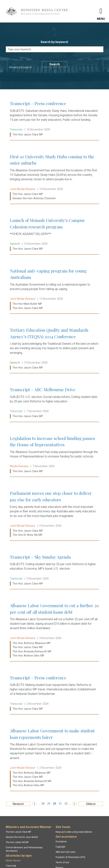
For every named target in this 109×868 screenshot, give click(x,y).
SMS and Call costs (66, 852)
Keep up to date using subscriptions (74, 832)
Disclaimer (61, 842)
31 (60, 804)
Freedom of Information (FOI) (70, 857)
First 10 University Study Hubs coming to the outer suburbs (54, 177)
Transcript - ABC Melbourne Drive (54, 403)
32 (66, 804)
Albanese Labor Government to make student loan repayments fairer (54, 758)
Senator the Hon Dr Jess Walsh (22, 837)
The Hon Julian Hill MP (17, 842)
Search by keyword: (54, 42)
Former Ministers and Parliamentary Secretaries (24, 849)
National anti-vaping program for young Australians (54, 289)
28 (43, 804)
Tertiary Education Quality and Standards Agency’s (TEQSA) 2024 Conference (54, 349)
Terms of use (62, 862)
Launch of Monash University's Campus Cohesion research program (54, 234)
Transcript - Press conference (54, 119)
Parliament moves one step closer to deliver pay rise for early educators (54, 514)
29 (49, 804)
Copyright (60, 847)
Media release (13, 861)
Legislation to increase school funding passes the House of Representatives (54, 455)
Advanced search (20, 67)
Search (55, 64)
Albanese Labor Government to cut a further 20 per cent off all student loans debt (54, 630)
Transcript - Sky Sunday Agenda (54, 570)
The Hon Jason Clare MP (18, 832)
